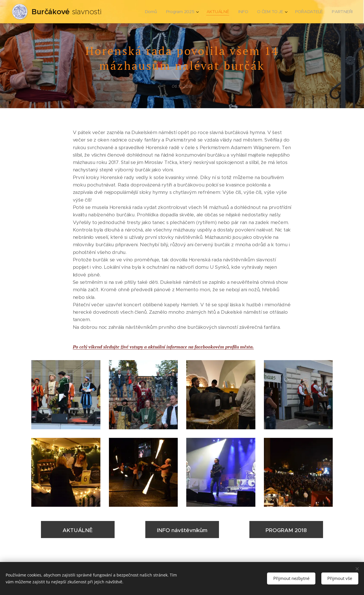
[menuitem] (152, 12)
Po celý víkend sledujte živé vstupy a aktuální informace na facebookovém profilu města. (163, 347)
